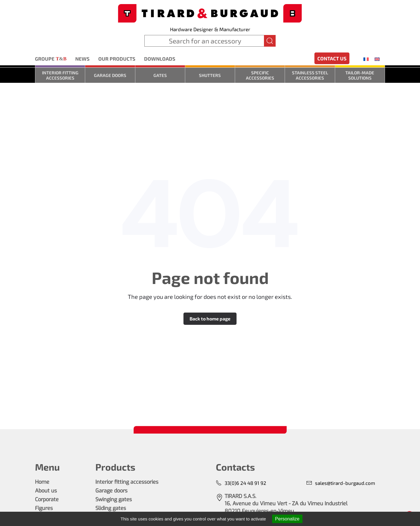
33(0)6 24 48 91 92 (241, 483)
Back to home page (210, 319)
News (82, 59)
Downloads (160, 59)
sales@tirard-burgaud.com (341, 483)
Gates (160, 75)
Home (42, 482)
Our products (117, 59)
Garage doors (110, 75)
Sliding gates (111, 508)
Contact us (332, 58)
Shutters (210, 75)
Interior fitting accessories (60, 75)
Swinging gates (114, 499)
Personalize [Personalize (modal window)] (287, 519)
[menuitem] (366, 59)
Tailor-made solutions (360, 75)
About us (46, 491)
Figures (44, 508)
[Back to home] (210, 13)
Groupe (51, 59)
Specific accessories (260, 75)
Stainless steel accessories (310, 75)
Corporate (47, 499)
